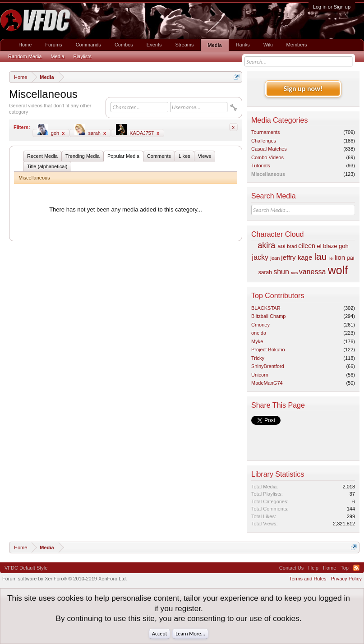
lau (320, 256)
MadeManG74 (267, 383)
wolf (338, 270)
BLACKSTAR (266, 308)
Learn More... (190, 634)
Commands (88, 45)
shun (281, 272)
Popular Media (123, 156)
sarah (90, 132)
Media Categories (279, 120)
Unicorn (260, 375)
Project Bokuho (268, 350)
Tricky (258, 358)
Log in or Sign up (332, 7)
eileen (306, 246)
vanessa (313, 272)
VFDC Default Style (26, 568)
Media (214, 45)
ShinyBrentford (268, 366)
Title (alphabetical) (47, 166)
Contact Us (291, 568)
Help (313, 568)
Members (297, 45)
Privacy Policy (346, 579)
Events (154, 45)
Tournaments (266, 132)
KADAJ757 (138, 132)
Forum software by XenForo (65, 579)
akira (266, 245)
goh (51, 132)
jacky (260, 257)
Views (205, 156)
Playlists (83, 56)
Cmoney (260, 325)
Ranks (243, 45)
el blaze (327, 246)
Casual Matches (269, 149)
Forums (53, 45)
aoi (281, 246)
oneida (259, 333)
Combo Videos (267, 157)
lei (331, 258)
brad (292, 246)
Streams (184, 45)
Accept (159, 634)
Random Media (25, 56)
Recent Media (42, 156)
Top (345, 568)
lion (340, 257)
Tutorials (261, 166)
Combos (124, 45)
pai (350, 258)
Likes (184, 156)
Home (25, 45)
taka (294, 273)
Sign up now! (303, 89)
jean (275, 258)
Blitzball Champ (268, 316)
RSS (356, 568)
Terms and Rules (308, 579)
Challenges (264, 141)
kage (305, 257)
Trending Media (83, 156)
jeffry (288, 257)
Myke (257, 341)
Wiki (268, 45)
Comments (159, 156)
